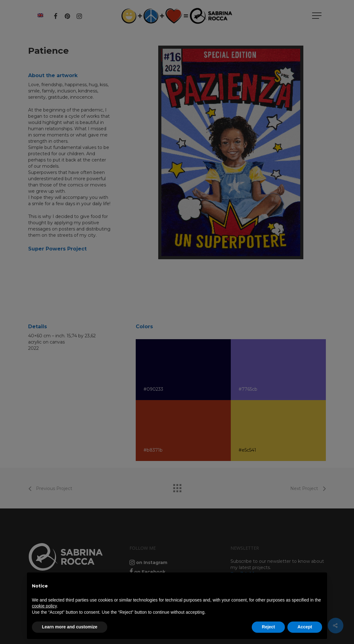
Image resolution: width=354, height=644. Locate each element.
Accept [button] (305, 627)
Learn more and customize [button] (70, 627)
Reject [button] (268, 627)
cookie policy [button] (44, 606)
